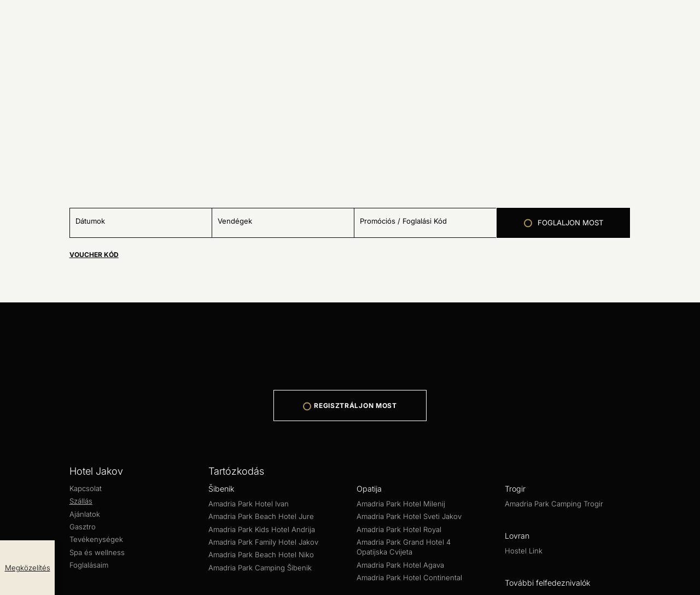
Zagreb (14, 444)
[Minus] (4, 229)
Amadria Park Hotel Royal (277, 474)
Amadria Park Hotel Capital (53, 454)
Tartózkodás (24, 404)
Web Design (24, 562)
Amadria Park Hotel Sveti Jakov (165, 474)
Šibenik (14, 415)
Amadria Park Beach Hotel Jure (156, 425)
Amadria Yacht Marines (119, 543)
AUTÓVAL (21, 16)
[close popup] (4, 199)
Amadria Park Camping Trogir (58, 503)
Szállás (52, 393)
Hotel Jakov (24, 383)
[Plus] (23, 229)
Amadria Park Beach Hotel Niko (533, 425)
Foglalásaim (281, 393)
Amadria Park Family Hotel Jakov (407, 425)
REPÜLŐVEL (26, 27)
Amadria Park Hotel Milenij (52, 474)
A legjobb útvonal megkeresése (55, 48)
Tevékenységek (164, 393)
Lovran (13, 513)
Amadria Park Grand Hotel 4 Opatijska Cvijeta (416, 474)
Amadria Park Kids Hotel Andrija (280, 425)
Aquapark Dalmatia (37, 543)
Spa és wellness (225, 393)
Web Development (92, 562)
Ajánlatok (85, 393)
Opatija (14, 464)
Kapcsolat (19, 393)
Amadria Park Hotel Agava (556, 474)
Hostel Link (22, 523)
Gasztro (118, 393)
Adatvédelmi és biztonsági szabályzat (73, 572)
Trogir (11, 494)
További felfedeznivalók (45, 533)
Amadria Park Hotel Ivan (47, 425)
